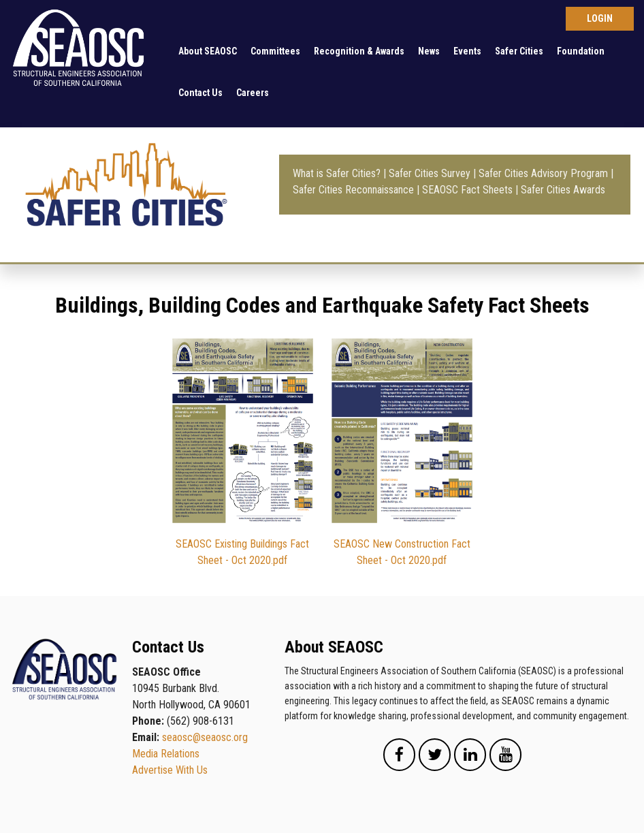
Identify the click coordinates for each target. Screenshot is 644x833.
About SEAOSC (208, 51)
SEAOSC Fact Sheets (467, 190)
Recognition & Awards (359, 51)
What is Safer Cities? (337, 173)
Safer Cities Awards (563, 190)
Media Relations (166, 754)
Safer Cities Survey (430, 173)
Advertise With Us (170, 770)
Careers (253, 93)
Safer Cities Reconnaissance (353, 190)
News (429, 51)
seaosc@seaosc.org (205, 737)
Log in (600, 19)
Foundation (581, 51)
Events (467, 51)
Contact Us (200, 93)
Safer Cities (519, 51)
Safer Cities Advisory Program (543, 173)
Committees (275, 51)
